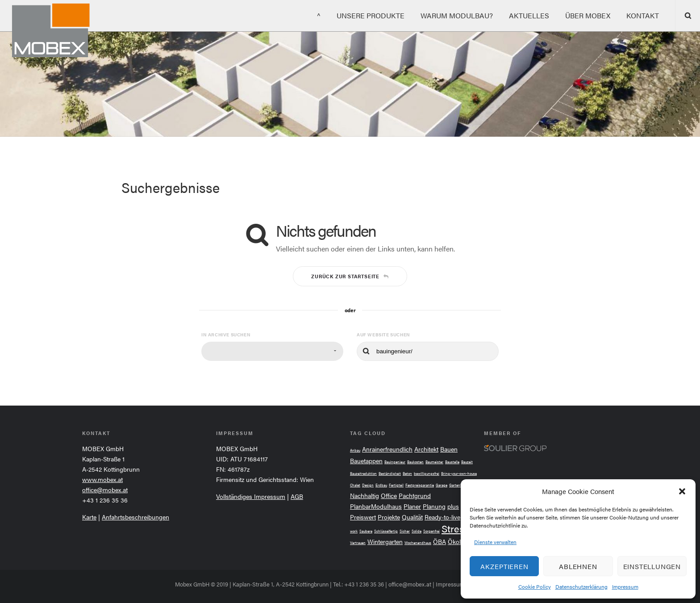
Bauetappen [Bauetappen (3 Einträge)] (366, 461)
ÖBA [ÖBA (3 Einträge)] (440, 542)
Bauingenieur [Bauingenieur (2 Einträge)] (395, 462)
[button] (682, 491)
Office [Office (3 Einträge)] (389, 496)
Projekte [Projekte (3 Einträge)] (389, 517)
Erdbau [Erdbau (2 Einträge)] (381, 485)
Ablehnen (578, 566)
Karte (89, 517)
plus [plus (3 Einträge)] (453, 506)
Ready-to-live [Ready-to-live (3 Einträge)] (442, 517)
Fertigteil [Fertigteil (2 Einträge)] (396, 485)
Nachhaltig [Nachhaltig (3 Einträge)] (365, 496)
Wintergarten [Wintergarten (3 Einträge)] (385, 542)
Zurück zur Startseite (350, 276)
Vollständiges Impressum (251, 496)
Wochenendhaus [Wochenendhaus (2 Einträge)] (418, 542)
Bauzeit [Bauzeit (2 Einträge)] (467, 462)
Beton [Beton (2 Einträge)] (407, 473)
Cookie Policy (535, 586)
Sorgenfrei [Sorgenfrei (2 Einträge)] (431, 531)
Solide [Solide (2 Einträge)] (417, 531)
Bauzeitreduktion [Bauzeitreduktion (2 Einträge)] (363, 473)
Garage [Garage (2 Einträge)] (442, 485)
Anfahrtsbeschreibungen (135, 517)
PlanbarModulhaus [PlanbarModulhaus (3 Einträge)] (376, 506)
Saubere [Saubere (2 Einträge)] (366, 531)
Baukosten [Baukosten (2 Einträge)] (415, 462)
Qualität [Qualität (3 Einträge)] (412, 517)
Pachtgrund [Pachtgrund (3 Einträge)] (415, 496)
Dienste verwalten (495, 542)
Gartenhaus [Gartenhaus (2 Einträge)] (458, 485)
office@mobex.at (105, 490)
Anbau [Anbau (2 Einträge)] (355, 450)
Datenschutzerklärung (581, 586)
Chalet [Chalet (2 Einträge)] (355, 485)
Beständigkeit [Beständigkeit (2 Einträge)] (390, 473)
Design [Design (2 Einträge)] (368, 485)
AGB (297, 496)
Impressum (625, 586)
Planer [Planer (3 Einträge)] (412, 506)
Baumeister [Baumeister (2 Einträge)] (434, 462)
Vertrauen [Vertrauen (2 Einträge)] (358, 542)
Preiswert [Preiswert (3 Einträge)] (363, 517)
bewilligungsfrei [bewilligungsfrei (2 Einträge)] (427, 473)
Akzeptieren (504, 566)
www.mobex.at (102, 479)
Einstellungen (652, 566)
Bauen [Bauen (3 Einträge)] (449, 449)
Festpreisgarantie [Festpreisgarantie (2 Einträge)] (420, 485)
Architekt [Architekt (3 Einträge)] (426, 449)
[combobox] (272, 351)
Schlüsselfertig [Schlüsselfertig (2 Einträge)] (386, 531)
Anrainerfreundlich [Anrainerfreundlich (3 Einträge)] (387, 449)
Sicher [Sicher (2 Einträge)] (405, 531)
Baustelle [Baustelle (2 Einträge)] (452, 462)
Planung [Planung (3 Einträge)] (434, 506)
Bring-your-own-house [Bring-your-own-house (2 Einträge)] (459, 473)
